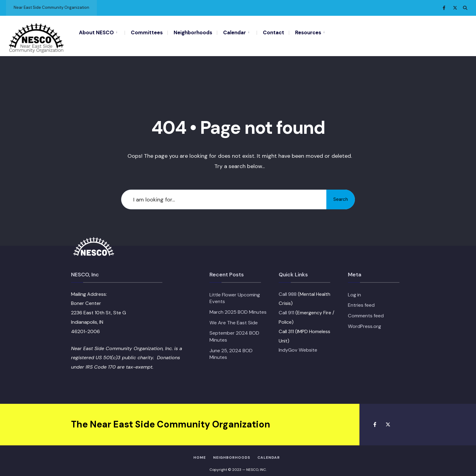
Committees (147, 32)
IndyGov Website (298, 344)
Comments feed (366, 309)
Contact (274, 32)
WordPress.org (364, 320)
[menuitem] (102, 32)
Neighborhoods (193, 32)
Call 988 (288, 288)
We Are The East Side (234, 316)
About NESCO (96, 32)
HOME (200, 451)
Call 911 (286, 306)
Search (338, 193)
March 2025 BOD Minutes (238, 306)
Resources (308, 32)
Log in (354, 288)
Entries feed (361, 299)
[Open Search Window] (464, 8)
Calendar (235, 32)
